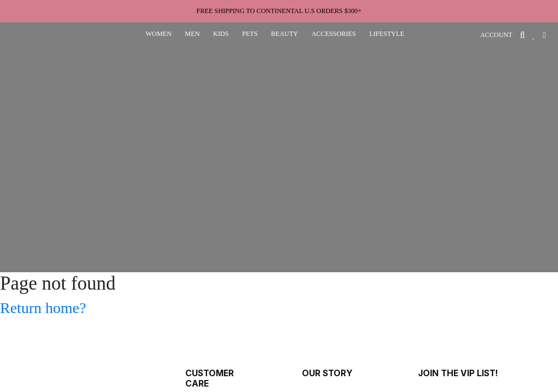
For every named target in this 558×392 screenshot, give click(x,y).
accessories (333, 34)
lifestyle (387, 34)
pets (250, 34)
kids (221, 34)
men (192, 34)
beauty (284, 34)
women (159, 34)
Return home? (43, 308)
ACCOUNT (496, 35)
